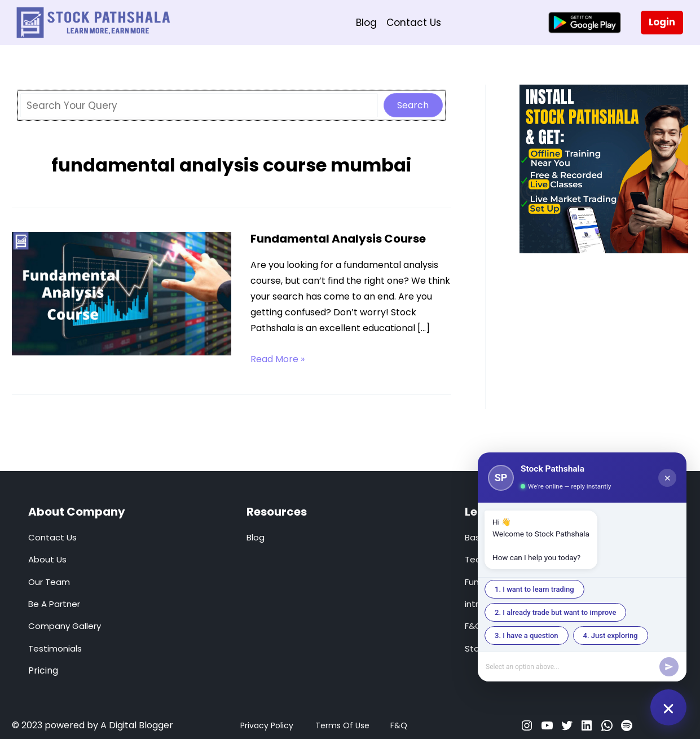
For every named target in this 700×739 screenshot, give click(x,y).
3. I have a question (527, 635)
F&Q (399, 725)
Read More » (278, 359)
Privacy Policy (267, 725)
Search (413, 105)
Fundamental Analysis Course (338, 239)
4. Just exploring (611, 635)
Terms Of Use (342, 725)
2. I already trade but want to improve (555, 612)
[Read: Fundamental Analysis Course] (122, 293)
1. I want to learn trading (534, 589)
